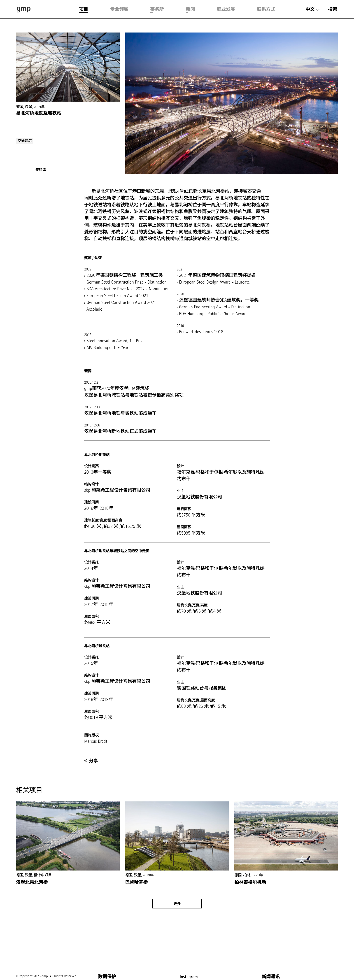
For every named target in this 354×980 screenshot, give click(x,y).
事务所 (157, 9)
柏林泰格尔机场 (250, 882)
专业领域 (119, 9)
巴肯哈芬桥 (136, 882)
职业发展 (226, 9)
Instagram (189, 977)
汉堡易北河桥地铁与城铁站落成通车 (120, 413)
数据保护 (107, 977)
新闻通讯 (271, 977)
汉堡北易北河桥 (32, 882)
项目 (84, 9)
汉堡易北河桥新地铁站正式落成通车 (120, 431)
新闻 (190, 9)
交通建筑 (25, 141)
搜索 (333, 9)
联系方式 (266, 9)
